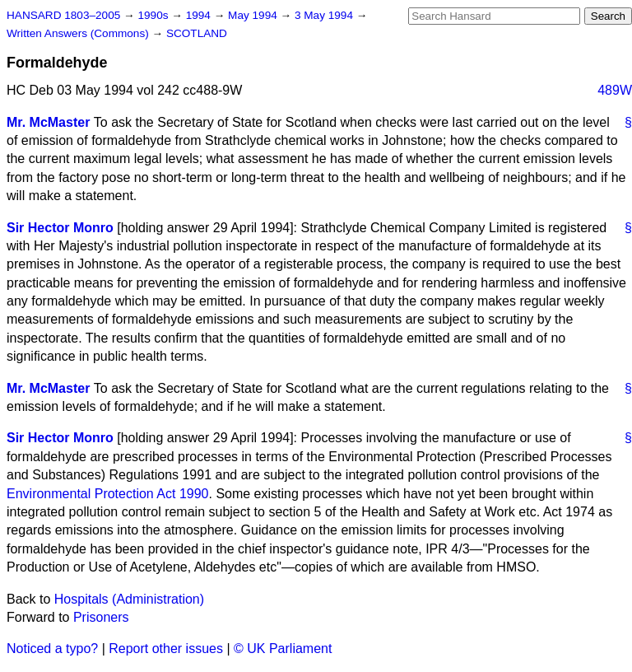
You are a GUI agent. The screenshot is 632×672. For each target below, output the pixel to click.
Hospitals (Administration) (129, 599)
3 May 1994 (325, 15)
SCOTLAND (197, 33)
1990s (154, 15)
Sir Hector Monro (60, 228)
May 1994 (254, 15)
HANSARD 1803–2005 (63, 15)
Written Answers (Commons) (79, 33)
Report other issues (166, 649)
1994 (200, 15)
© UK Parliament (283, 649)
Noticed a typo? (52, 649)
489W (615, 90)
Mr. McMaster (48, 122)
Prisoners (101, 617)
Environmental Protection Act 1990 (107, 494)
